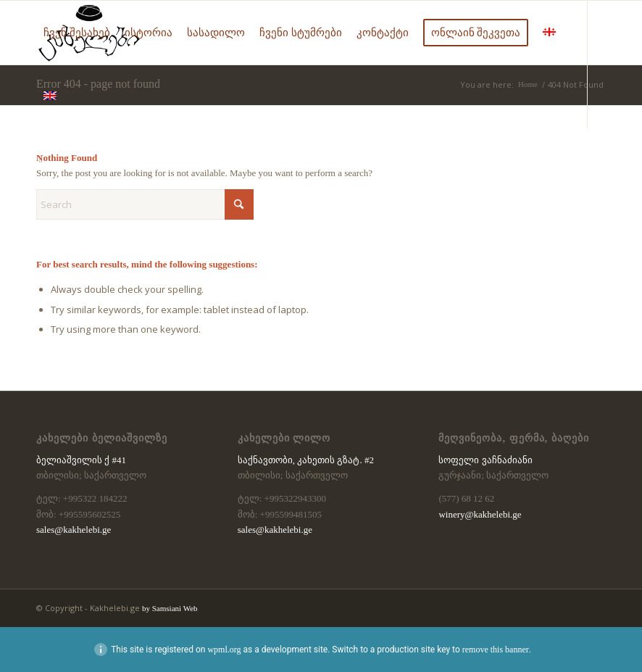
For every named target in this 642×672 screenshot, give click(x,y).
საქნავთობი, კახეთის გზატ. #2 (306, 460)
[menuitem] (77, 33)
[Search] (145, 204)
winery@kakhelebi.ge (480, 514)
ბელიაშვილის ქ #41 (81, 460)
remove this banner (496, 650)
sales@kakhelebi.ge (74, 530)
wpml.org (224, 650)
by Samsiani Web (170, 608)
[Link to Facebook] (41, 159)
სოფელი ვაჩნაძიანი (485, 460)
